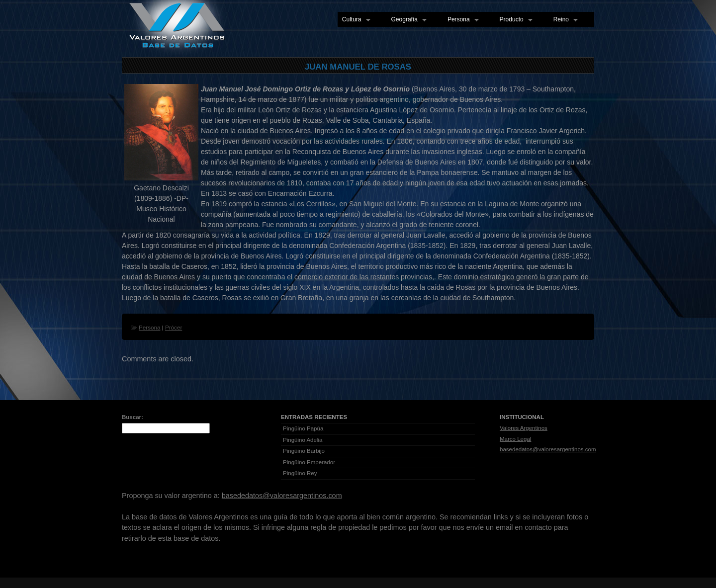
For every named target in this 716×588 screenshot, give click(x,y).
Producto (514, 20)
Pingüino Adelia (303, 440)
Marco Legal (515, 439)
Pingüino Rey (300, 473)
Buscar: (133, 417)
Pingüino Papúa (303, 428)
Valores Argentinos (524, 428)
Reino (563, 20)
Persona (461, 20)
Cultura (354, 20)
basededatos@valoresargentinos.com (548, 449)
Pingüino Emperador (309, 462)
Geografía (407, 20)
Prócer (174, 327)
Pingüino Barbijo (304, 451)
